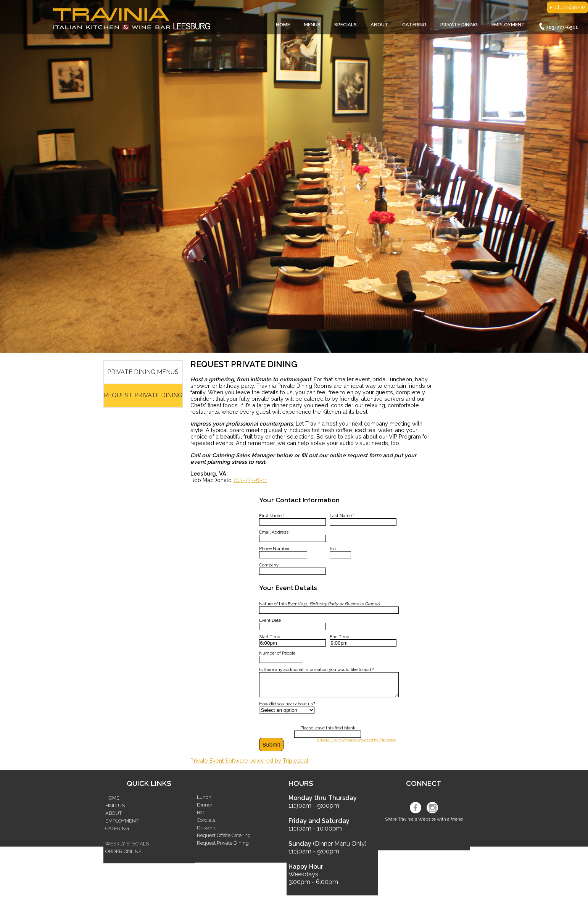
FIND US (115, 810)
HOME (283, 25)
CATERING (414, 25)
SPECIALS (346, 25)
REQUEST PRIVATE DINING (143, 395)
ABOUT (379, 25)
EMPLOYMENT (508, 25)
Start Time (270, 637)
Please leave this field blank (328, 732)
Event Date (270, 620)
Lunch (204, 802)
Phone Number (274, 548)
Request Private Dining (223, 848)
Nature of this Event (319, 604)
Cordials (206, 825)
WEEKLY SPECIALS (127, 848)
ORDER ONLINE (123, 856)
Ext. (333, 548)
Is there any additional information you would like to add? (316, 669)
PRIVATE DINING (459, 25)
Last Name (342, 516)
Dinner (205, 809)
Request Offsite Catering (224, 840)
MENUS (312, 25)
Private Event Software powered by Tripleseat (357, 744)
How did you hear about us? (287, 708)
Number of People (277, 653)
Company (269, 565)
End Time (339, 637)
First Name (272, 516)
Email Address (275, 532)
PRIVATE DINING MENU (141, 372)
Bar (201, 817)
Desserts (207, 832)
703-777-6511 (558, 26)
